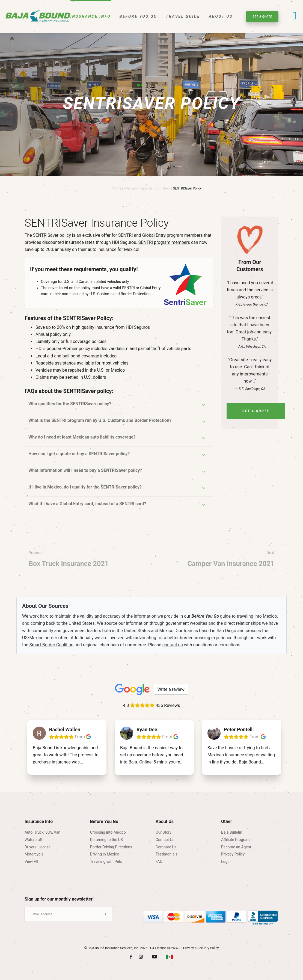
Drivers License (38, 847)
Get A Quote (262, 17)
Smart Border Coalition (52, 645)
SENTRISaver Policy (187, 188)
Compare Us (166, 847)
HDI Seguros (138, 327)
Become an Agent (236, 847)
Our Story (164, 832)
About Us (221, 16)
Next (231, 560)
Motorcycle (34, 854)
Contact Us (165, 840)
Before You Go (138, 16)
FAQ (159, 861)
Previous (69, 560)
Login (226, 861)
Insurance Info (91, 16)
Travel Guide (183, 16)
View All (31, 861)
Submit (106, 914)
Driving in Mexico (105, 854)
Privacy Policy (233, 854)
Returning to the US (106, 840)
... (81, 762)
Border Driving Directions (111, 847)
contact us (173, 645)
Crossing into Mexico (108, 832)
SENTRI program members (164, 242)
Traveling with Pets (106, 861)
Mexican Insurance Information (147, 188)
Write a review (171, 689)
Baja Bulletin (232, 832)
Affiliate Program (235, 840)
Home (117, 188)
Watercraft (33, 840)
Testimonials (167, 854)
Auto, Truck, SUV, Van (42, 832)
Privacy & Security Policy (201, 948)
